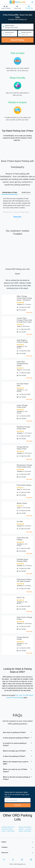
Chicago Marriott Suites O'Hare (23, 448)
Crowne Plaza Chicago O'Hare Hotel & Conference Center (24, 320)
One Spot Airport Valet (23, 385)
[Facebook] (4, 860)
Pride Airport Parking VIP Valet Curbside (24, 580)
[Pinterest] (31, 860)
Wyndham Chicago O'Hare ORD (23, 428)
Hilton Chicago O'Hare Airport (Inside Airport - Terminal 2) (24, 298)
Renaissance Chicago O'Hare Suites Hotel (24, 466)
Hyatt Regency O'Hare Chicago (22, 341)
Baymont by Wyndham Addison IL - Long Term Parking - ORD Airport (25, 829)
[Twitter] (13, 860)
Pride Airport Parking (24, 485)
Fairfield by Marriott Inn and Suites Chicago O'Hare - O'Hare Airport (8, 829)
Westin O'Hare (22, 503)
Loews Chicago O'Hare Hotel (22, 406)
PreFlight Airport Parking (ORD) (22, 560)
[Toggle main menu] (32, 2)
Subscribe (17, 805)
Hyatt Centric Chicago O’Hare (24, 618)
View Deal (29, 312)
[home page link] (18, 2)
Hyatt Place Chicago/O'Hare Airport (22, 364)
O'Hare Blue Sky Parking (23, 539)
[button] (17, 732)
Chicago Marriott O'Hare (23, 638)
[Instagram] (22, 860)
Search (17, 40)
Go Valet (20, 521)
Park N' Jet (21, 598)
